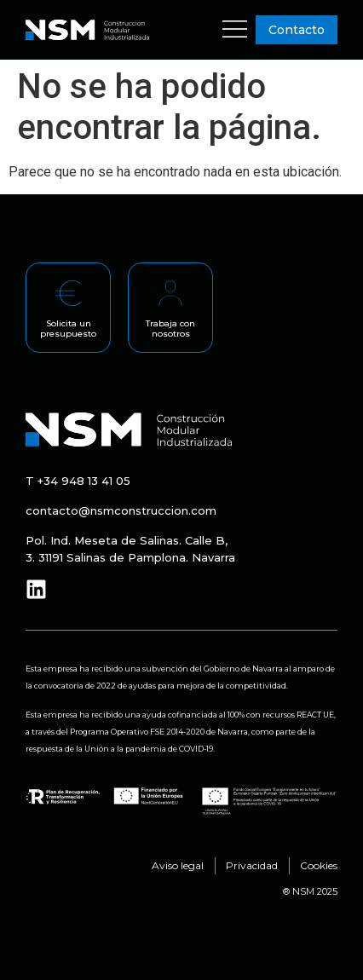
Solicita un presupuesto (68, 329)
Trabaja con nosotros (170, 329)
